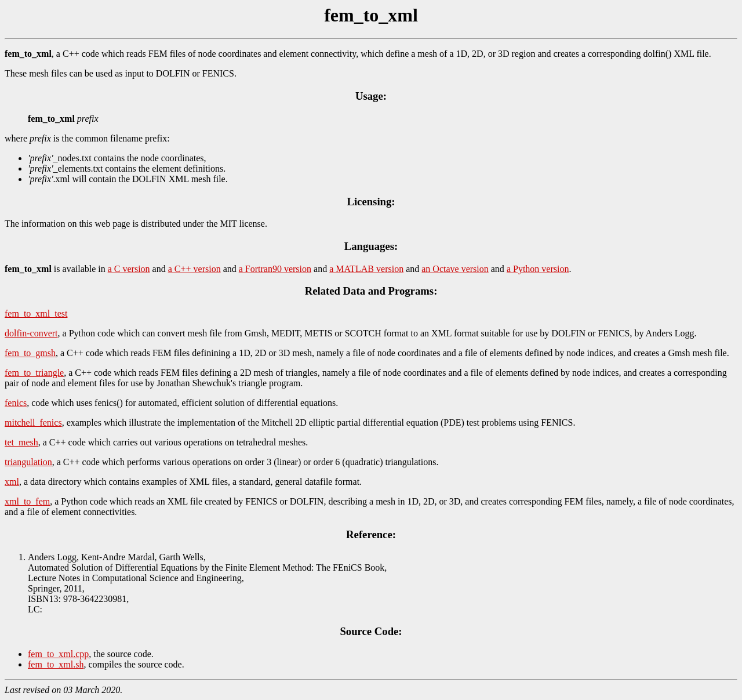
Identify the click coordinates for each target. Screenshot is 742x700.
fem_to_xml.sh (56, 664)
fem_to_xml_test (36, 313)
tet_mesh (21, 442)
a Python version (538, 269)
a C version (129, 269)
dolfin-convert (31, 333)
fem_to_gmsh (30, 353)
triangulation (28, 462)
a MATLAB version (366, 269)
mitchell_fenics (33, 422)
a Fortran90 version (275, 269)
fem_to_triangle (34, 373)
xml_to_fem (27, 501)
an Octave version (455, 269)
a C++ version (194, 269)
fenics (16, 403)
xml (12, 482)
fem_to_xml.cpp (58, 654)
